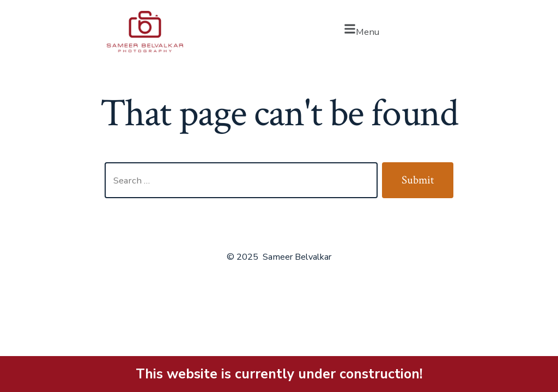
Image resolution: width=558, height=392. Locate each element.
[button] (361, 32)
